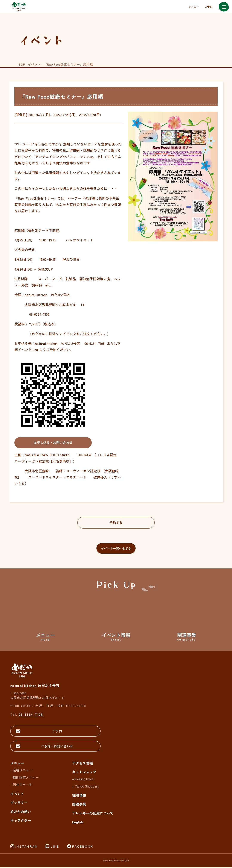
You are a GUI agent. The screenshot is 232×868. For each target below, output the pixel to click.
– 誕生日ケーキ (21, 785)
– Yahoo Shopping (85, 787)
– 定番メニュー (21, 771)
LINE (55, 847)
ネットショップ (84, 773)
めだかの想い (21, 812)
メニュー (194, 7)
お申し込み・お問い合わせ (53, 443)
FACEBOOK (83, 847)
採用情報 (79, 796)
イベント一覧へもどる (116, 549)
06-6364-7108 (31, 715)
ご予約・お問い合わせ (40, 747)
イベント (34, 64)
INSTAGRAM (27, 847)
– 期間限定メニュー (24, 778)
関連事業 (79, 805)
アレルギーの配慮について (93, 814)
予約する (116, 523)
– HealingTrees (83, 780)
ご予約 (208, 7)
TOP (22, 64)
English (78, 823)
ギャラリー (19, 803)
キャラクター (21, 821)
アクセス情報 (82, 764)
